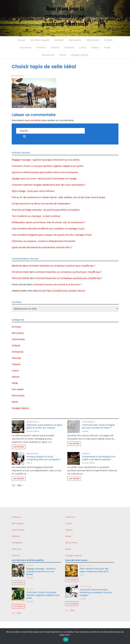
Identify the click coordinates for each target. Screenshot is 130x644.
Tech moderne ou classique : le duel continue (36, 216)
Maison (95, 48)
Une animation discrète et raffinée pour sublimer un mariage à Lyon (48, 229)
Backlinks (17, 266)
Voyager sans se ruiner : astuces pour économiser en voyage (44, 179)
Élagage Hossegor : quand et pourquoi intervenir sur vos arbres (46, 160)
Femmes (41, 48)
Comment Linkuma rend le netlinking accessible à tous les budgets (96, 592)
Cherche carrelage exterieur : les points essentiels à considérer (46, 210)
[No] (126, 636)
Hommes (69, 48)
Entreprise (25, 48)
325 (18, 613)
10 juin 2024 (19, 76)
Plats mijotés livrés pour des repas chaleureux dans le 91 (94, 570)
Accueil (21, 40)
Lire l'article (18, 447)
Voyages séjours (80, 55)
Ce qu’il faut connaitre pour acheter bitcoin (62, 291)
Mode (107, 48)
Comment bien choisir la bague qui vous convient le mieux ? (98, 426)
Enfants (108, 40)
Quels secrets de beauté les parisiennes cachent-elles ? (42, 247)
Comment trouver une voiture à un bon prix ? (57, 284)
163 (19, 485)
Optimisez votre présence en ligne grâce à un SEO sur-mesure (44, 426)
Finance (55, 48)
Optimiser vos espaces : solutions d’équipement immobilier (44, 241)
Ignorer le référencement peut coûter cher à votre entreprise (45, 172)
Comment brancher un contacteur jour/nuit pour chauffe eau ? (62, 266)
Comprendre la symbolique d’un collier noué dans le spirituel (99, 458)
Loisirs (83, 48)
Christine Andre (20, 272)
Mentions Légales (40, 40)
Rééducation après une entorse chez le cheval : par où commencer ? (49, 222)
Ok (66, 640)
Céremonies (93, 40)
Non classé (18, 389)
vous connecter (33, 120)
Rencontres (48, 55)
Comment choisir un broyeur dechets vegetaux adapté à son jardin (48, 166)
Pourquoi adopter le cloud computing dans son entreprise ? (44, 458)
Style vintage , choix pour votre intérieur (33, 191)
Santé (63, 55)
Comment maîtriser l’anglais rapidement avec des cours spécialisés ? (49, 185)
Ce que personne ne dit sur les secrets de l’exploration (41, 204)
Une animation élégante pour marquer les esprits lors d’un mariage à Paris (52, 235)
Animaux (59, 40)
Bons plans (75, 40)
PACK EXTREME (20, 278)
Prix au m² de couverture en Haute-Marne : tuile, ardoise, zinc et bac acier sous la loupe (58, 197)
